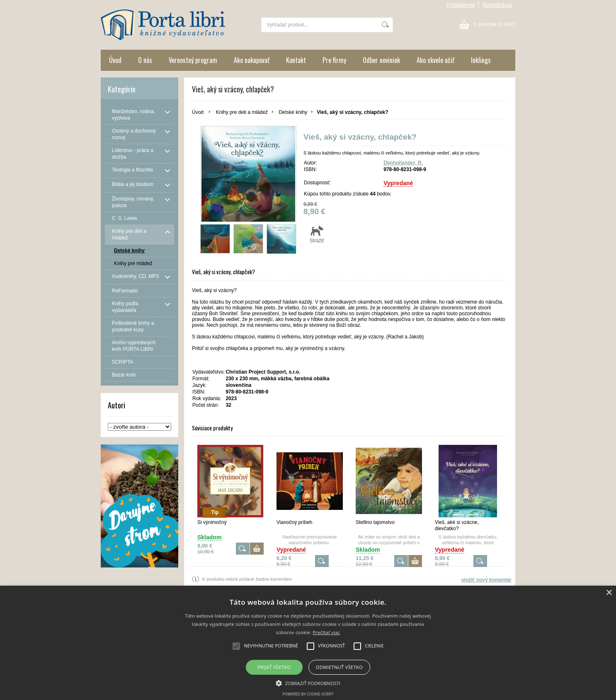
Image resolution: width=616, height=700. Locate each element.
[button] (308, 683)
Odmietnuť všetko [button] (339, 667)
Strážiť (317, 234)
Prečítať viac (326, 632)
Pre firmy (334, 60)
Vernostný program (193, 60)
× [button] (609, 593)
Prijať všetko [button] (274, 667)
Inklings (481, 60)
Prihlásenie (461, 5)
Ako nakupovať (252, 60)
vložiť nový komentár (486, 580)
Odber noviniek (381, 60)
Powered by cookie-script (308, 694)
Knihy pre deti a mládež (242, 112)
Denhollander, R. (403, 163)
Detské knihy (293, 112)
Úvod (115, 60)
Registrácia (497, 5)
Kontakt (296, 60)
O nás (145, 60)
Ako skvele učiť (435, 60)
